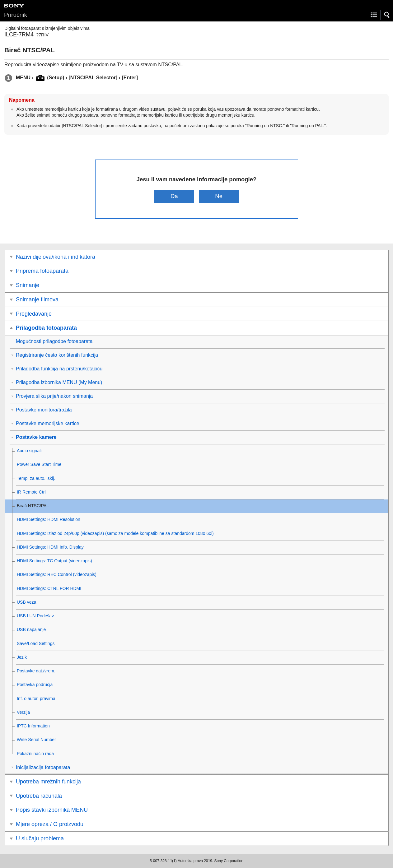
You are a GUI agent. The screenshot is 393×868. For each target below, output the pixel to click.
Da (174, 196)
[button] (387, 15)
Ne (219, 196)
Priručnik (16, 15)
